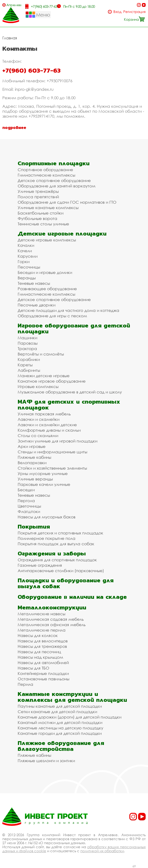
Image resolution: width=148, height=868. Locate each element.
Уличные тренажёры (38, 191)
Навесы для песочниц (39, 652)
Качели (25, 251)
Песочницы (29, 267)
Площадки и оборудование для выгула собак (66, 583)
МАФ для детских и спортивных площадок (69, 405)
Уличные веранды (35, 479)
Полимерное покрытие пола (47, 538)
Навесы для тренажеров (42, 646)
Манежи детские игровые (44, 376)
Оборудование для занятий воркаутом (57, 186)
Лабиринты (29, 370)
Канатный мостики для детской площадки (60, 722)
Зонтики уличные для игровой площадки (58, 441)
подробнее (14, 128)
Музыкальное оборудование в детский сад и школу (70, 392)
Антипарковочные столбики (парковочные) (61, 571)
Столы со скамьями (38, 436)
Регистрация (134, 12)
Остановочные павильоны (43, 679)
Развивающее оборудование (47, 289)
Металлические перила (42, 630)
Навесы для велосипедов (43, 641)
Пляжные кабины (34, 457)
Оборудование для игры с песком (52, 316)
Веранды (27, 278)
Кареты (25, 365)
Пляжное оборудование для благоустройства (61, 746)
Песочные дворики (37, 305)
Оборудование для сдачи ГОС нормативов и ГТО (67, 202)
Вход (117, 12)
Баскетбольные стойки (41, 213)
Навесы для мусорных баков (47, 517)
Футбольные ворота (37, 218)
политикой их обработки (102, 851)
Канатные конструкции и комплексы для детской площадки (72, 697)
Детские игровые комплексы (47, 240)
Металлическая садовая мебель (51, 619)
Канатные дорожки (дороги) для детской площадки (70, 717)
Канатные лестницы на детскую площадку (60, 728)
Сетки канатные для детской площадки (57, 712)
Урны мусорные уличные (43, 473)
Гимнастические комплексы (46, 175)
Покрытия (34, 527)
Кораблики (29, 359)
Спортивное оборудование (45, 170)
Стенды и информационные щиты (52, 452)
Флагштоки (29, 511)
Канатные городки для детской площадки (60, 733)
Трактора (27, 349)
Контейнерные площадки (43, 673)
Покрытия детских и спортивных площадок (60, 533)
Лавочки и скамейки (39, 419)
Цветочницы (29, 506)
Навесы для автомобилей (43, 663)
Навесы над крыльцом (40, 657)
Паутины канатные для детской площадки (60, 706)
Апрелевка (14, 5)
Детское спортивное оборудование (54, 180)
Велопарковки (32, 463)
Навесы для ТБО (33, 668)
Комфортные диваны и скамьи (49, 430)
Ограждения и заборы (52, 553)
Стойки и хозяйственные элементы (52, 468)
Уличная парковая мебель (44, 414)
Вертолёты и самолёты (41, 354)
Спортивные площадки (54, 163)
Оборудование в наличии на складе (72, 597)
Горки (24, 262)
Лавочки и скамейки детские (47, 425)
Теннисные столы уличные (43, 224)
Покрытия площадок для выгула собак (56, 544)
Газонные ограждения (40, 565)
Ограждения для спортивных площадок (57, 560)
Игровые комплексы (38, 386)
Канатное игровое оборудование (52, 381)
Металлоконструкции (52, 607)
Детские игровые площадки (62, 234)
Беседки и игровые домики (45, 272)
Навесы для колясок (38, 635)
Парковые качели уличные (44, 484)
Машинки (27, 338)
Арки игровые (32, 446)
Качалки (26, 245)
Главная (10, 38)
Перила (25, 684)
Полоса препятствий (38, 197)
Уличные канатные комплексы (48, 208)
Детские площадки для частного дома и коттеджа (68, 310)
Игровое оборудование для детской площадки (74, 328)
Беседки (26, 490)
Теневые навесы (34, 283)
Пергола (26, 501)
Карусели (28, 256)
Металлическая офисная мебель (52, 625)
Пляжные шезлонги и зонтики (46, 761)
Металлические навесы (41, 614)
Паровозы (28, 343)
